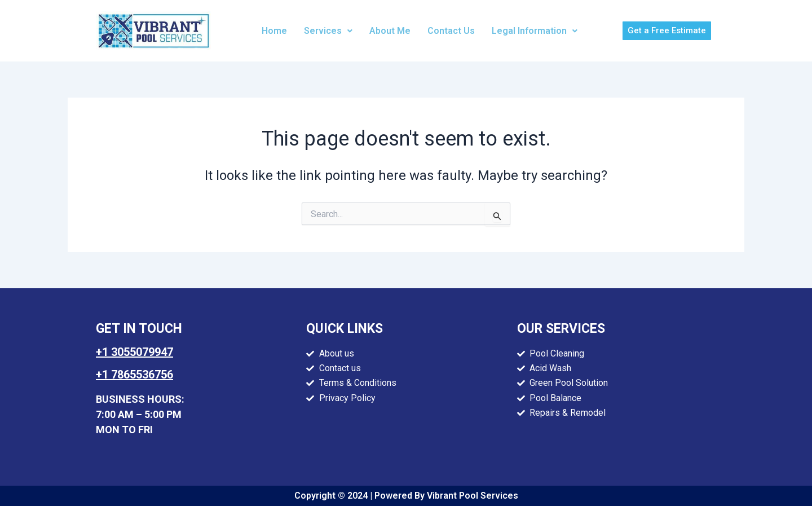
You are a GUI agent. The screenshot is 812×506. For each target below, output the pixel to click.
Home (274, 31)
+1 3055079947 (134, 352)
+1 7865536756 (134, 375)
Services (328, 31)
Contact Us (451, 31)
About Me (390, 31)
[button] (328, 31)
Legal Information (535, 31)
